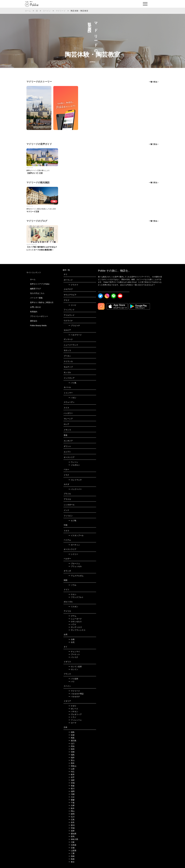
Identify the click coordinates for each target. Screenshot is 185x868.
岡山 (71, 811)
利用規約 (34, 312)
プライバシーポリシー (39, 316)
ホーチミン (74, 545)
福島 (71, 755)
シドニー (73, 554)
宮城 (71, 783)
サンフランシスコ (77, 630)
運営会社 (34, 321)
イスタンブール (76, 535)
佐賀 (71, 735)
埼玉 (71, 772)
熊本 (71, 763)
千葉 (71, 803)
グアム (72, 616)
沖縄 (71, 794)
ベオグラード (75, 335)
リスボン (73, 607)
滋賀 (71, 780)
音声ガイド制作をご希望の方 (42, 302)
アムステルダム (76, 576)
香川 (71, 789)
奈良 (71, 822)
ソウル (72, 585)
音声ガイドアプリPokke (40, 284)
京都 (71, 848)
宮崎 (71, 752)
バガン (72, 398)
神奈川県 (73, 839)
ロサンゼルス (75, 622)
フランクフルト (76, 597)
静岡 (71, 814)
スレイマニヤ (75, 480)
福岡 (71, 791)
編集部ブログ (35, 289)
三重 (71, 853)
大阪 (71, 842)
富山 (71, 760)
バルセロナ (74, 697)
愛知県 (72, 834)
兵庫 (71, 805)
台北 (71, 642)
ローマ (72, 723)
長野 (71, 831)
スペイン (47, 11)
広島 (71, 820)
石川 (71, 817)
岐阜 (71, 774)
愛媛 (71, 800)
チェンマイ (74, 652)
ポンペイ (73, 709)
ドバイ (72, 305)
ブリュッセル (75, 566)
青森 (71, 786)
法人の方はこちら (37, 293)
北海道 (72, 845)
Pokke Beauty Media (38, 326)
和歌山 (72, 766)
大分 (71, 797)
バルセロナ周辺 (76, 694)
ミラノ (72, 717)
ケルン (72, 594)
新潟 (71, 825)
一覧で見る (153, 82)
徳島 (71, 732)
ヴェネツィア (75, 714)
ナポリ (72, 706)
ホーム (28, 11)
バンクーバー (75, 489)
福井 (71, 758)
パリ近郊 (73, 679)
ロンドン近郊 (75, 667)
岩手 (71, 777)
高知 (71, 746)
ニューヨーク (75, 619)
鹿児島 (72, 741)
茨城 (71, 828)
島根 (71, 859)
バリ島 (72, 383)
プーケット (74, 654)
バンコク (73, 657)
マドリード (61, 11)
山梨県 (72, 851)
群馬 (71, 836)
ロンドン (73, 669)
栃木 (71, 808)
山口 (71, 743)
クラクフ (73, 285)
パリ (71, 682)
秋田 (71, 749)
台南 (71, 639)
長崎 (71, 856)
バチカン (73, 712)
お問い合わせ (35, 307)
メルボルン (74, 465)
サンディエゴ (75, 627)
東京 (71, 862)
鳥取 (71, 738)
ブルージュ (74, 564)
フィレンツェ (75, 720)
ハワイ (72, 624)
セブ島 (72, 521)
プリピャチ (74, 326)
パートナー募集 (36, 298)
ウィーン (73, 462)
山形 (71, 769)
